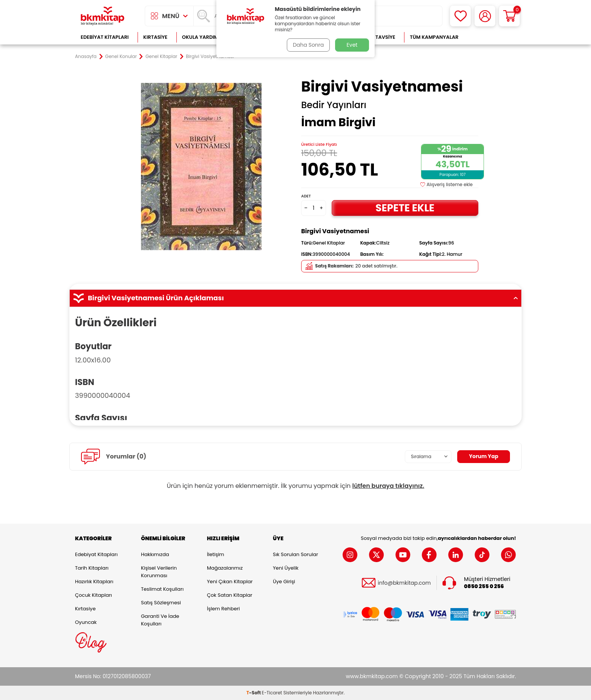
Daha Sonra (308, 45)
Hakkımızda (155, 554)
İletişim (216, 554)
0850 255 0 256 (484, 586)
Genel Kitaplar (161, 57)
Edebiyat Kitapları (105, 37)
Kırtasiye (155, 37)
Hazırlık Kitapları (94, 582)
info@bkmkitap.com (404, 583)
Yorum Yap (483, 456)
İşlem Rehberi (223, 609)
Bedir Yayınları (334, 105)
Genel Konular (121, 57)
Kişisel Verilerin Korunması (159, 572)
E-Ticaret (272, 693)
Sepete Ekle (405, 208)
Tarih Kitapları (92, 568)
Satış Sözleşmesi (161, 603)
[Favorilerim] (460, 16)
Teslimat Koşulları (162, 589)
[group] (201, 167)
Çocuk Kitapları (93, 595)
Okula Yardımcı (203, 37)
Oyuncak (86, 622)
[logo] (103, 16)
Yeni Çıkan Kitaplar (230, 582)
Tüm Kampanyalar (434, 37)
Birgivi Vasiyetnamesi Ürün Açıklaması (295, 298)
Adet (306, 196)
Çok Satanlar (492, 37)
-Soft (254, 693)
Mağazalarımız (225, 568)
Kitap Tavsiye (378, 37)
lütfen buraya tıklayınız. (388, 486)
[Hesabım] (485, 16)
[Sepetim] (509, 16)
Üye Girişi (284, 582)
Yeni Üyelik (286, 568)
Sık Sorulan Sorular (295, 554)
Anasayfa (86, 57)
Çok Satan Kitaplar (230, 595)
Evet (352, 45)
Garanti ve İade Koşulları (160, 620)
